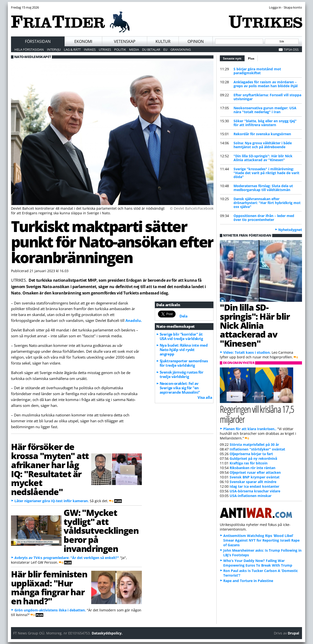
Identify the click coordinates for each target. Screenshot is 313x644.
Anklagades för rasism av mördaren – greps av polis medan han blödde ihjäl (266, 84)
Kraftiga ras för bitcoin (249, 463)
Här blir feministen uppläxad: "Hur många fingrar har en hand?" (49, 587)
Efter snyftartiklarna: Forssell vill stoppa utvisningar (267, 97)
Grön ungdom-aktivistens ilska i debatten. (50, 610)
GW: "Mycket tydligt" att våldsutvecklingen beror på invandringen (101, 530)
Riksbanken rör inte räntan (252, 468)
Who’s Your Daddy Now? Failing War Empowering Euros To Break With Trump (258, 563)
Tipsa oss (291, 49)
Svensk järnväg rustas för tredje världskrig (182, 374)
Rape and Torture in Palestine (248, 581)
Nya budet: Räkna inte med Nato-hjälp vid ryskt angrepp (184, 350)
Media (134, 49)
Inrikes (90, 49)
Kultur (163, 41)
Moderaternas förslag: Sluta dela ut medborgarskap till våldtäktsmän (263, 188)
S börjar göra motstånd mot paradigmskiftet (257, 71)
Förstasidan (38, 41)
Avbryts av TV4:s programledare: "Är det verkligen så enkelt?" (67, 558)
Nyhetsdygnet (290, 230)
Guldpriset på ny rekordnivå (253, 458)
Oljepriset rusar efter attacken (255, 472)
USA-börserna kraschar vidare (255, 491)
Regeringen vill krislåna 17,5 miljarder (257, 414)
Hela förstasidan (29, 49)
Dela (183, 316)
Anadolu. (134, 320)
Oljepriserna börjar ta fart (251, 454)
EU (165, 49)
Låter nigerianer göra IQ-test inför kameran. (52, 501)
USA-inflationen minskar (251, 496)
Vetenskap (125, 41)
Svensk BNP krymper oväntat (255, 477)
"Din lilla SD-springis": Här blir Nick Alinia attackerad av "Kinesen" (263, 158)
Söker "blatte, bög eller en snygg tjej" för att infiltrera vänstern (265, 123)
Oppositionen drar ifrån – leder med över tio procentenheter (264, 218)
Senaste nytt (234, 58)
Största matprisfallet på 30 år (254, 444)
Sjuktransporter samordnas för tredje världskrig (184, 363)
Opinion (196, 41)
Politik (120, 49)
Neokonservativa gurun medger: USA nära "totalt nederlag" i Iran (265, 110)
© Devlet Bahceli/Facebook (192, 208)
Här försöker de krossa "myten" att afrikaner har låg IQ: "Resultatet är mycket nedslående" (50, 469)
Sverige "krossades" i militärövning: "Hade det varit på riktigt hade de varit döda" (266, 173)
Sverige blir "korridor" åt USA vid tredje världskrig (181, 336)
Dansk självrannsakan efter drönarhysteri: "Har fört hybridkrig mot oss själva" (267, 203)
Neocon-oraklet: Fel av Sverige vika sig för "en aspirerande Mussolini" (180, 388)
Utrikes (105, 49)
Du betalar (151, 49)
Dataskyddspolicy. (107, 633)
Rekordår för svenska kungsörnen (262, 134)
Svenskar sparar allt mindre (253, 482)
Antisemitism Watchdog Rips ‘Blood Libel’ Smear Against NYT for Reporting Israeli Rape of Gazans (261, 540)
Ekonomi (83, 41)
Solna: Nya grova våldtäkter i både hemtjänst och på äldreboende (263, 145)
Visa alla (205, 397)
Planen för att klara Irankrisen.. (250, 429)
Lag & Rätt (72, 49)
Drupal (293, 633)
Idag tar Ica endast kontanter (254, 486)
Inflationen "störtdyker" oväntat (257, 449)
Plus (251, 58)
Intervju (54, 49)
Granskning (181, 49)
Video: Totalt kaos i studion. (247, 352)
